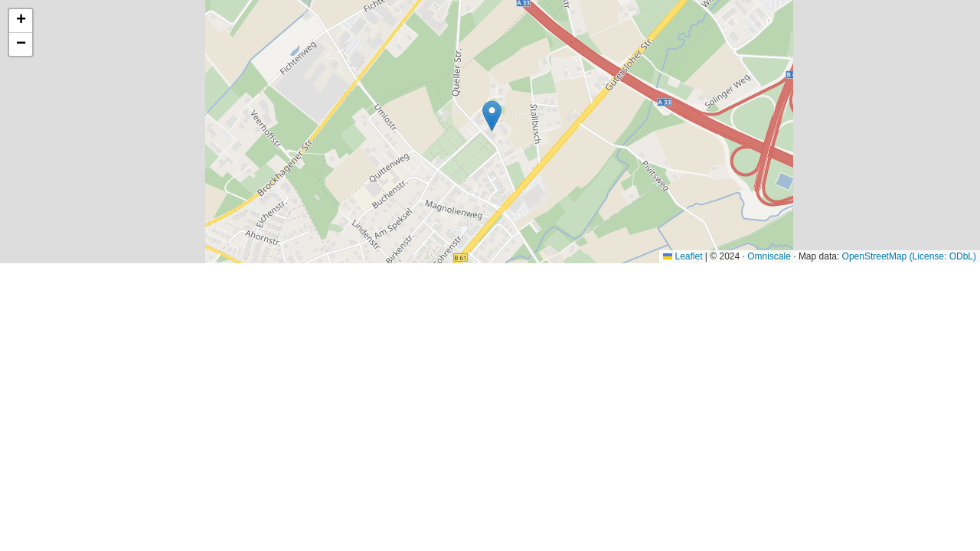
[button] (492, 116)
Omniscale (769, 256)
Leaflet (683, 256)
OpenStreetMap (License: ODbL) (909, 256)
